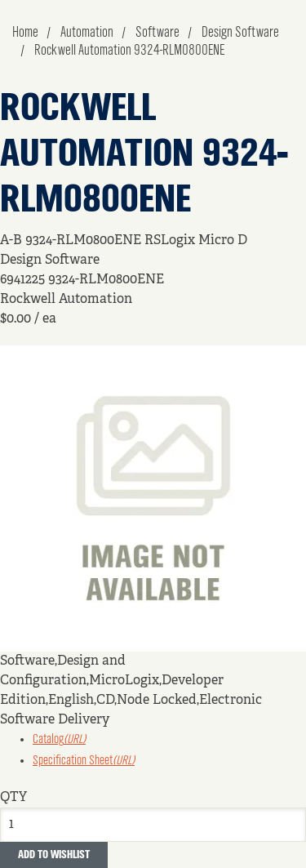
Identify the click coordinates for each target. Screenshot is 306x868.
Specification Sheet (84, 761)
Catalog (59, 740)
